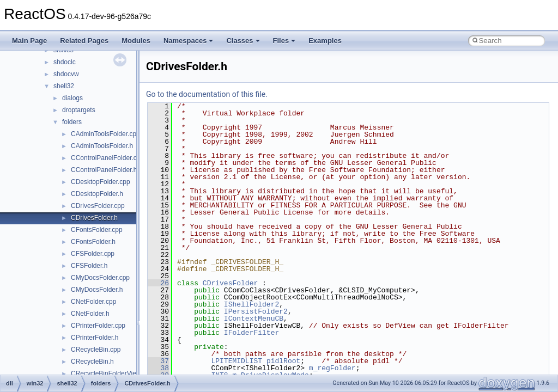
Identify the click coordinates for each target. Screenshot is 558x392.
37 (158, 361)
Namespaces (189, 41)
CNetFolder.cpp (93, 302)
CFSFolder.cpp (93, 254)
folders (72, 122)
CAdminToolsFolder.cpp (105, 134)
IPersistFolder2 (256, 311)
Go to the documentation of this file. (207, 94)
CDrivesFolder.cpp (98, 206)
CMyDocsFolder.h (97, 290)
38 (158, 368)
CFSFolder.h (89, 266)
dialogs (72, 98)
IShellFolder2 (251, 304)
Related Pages (84, 41)
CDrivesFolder (230, 283)
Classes (243, 41)
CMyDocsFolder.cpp (100, 278)
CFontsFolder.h (93, 242)
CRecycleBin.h (92, 362)
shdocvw (66, 74)
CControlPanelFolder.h (104, 170)
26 (158, 283)
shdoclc (65, 62)
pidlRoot (283, 361)
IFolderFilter (251, 333)
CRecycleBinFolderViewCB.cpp (117, 373)
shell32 (64, 86)
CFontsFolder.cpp (97, 230)
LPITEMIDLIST (236, 361)
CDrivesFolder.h (94, 218)
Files (284, 41)
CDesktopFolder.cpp (101, 182)
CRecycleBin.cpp (96, 350)
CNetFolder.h (90, 314)
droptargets (79, 110)
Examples (325, 41)
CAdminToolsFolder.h (102, 146)
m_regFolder (332, 368)
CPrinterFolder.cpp (98, 326)
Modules (136, 41)
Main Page (29, 41)
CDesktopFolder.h (97, 194)
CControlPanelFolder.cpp (107, 158)
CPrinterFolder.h (95, 338)
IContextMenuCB (254, 318)
